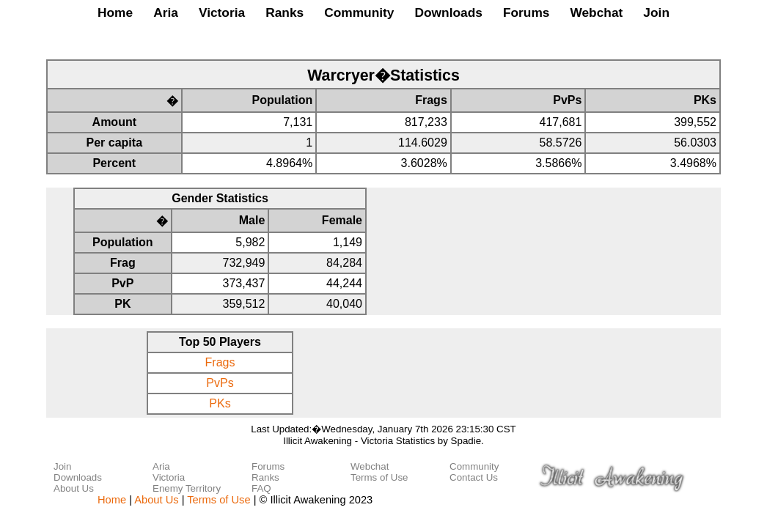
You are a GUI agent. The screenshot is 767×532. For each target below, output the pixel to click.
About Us (74, 488)
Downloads (448, 12)
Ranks (285, 12)
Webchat (596, 12)
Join (656, 12)
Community (359, 12)
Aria (166, 12)
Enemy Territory (187, 488)
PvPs (220, 383)
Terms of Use (379, 477)
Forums (526, 12)
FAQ (261, 488)
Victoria (222, 12)
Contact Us (474, 477)
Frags (220, 362)
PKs (220, 403)
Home (115, 12)
